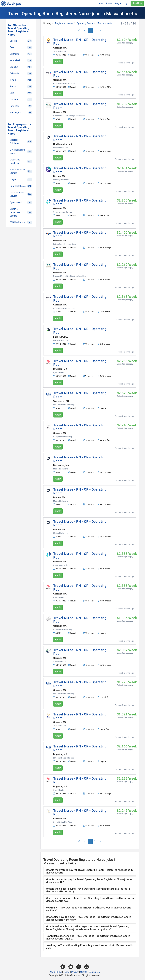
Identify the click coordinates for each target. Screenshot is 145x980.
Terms (66, 972)
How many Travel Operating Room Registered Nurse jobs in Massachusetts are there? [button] (88, 909)
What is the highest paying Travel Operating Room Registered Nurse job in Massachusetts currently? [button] (88, 890)
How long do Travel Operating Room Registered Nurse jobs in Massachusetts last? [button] (90, 947)
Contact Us (94, 972)
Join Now (137, 3)
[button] (109, 4)
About (52, 972)
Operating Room (85, 23)
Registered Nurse (64, 23)
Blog (59, 972)
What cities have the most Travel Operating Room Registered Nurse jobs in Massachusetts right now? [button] (88, 918)
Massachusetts (105, 23)
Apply (58, 61)
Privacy (75, 972)
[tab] (90, 871)
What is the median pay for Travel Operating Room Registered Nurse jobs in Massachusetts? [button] (89, 881)
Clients (84, 972)
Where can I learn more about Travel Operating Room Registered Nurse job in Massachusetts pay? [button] (90, 899)
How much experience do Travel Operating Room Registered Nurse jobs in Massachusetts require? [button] (88, 937)
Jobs (101, 3)
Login (126, 3)
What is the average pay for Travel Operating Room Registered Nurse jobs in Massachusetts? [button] (89, 871)
